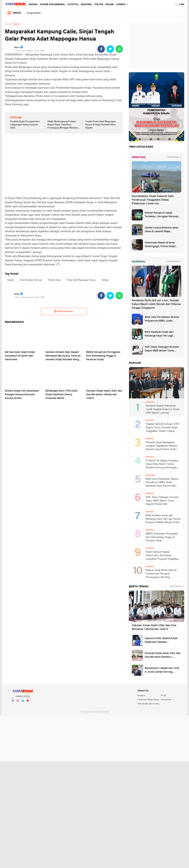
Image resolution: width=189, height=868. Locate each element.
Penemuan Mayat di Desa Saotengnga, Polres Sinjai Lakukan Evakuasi (160, 245)
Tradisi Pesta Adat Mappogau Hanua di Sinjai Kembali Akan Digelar (100, 125)
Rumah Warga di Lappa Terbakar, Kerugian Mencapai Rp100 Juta (163, 215)
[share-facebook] (101, 49)
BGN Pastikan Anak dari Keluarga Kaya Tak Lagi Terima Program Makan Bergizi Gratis (159, 334)
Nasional (87, 5)
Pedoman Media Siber (148, 700)
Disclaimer (166, 700)
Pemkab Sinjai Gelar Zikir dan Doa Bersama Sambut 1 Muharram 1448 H (163, 656)
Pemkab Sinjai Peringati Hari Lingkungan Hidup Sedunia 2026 (25, 125)
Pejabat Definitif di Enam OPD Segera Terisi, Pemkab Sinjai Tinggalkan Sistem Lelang (163, 428)
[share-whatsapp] (119, 49)
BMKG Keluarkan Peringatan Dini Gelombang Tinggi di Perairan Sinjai (162, 537)
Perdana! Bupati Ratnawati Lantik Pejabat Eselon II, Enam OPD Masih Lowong (163, 409)
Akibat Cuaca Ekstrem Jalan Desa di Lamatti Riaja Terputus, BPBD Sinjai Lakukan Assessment (162, 230)
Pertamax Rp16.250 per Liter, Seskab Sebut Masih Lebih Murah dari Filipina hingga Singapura (156, 304)
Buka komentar (64, 311)
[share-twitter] (110, 49)
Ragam (109, 5)
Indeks (14, 13)
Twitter (23, 702)
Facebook (13, 702)
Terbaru (105, 280)
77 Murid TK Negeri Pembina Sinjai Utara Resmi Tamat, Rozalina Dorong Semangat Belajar (162, 464)
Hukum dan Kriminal (53, 5)
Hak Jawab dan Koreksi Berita (149, 704)
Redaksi (141, 696)
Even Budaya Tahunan (31, 280)
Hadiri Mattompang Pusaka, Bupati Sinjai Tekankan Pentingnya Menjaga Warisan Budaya (63, 125)
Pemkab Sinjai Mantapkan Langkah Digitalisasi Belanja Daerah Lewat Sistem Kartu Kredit (161, 446)
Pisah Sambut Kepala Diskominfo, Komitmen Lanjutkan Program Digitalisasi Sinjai (163, 556)
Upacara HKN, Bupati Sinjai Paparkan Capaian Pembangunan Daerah (161, 641)
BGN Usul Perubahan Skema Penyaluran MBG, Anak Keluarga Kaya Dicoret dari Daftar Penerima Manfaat (162, 319)
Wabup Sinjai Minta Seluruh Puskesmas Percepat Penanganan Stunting (161, 574)
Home (8, 24)
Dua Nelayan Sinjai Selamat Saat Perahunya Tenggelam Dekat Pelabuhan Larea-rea (153, 200)
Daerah (33, 5)
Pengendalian (34, 13)
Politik (99, 5)
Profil (164, 696)
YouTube (28, 702)
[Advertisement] (64, 165)
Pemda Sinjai (54, 280)
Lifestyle (73, 5)
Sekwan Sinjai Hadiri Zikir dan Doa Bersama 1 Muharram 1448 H (154, 627)
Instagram (18, 702)
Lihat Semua (172, 157)
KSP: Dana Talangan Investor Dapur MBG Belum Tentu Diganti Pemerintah (162, 349)
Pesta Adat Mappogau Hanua (81, 280)
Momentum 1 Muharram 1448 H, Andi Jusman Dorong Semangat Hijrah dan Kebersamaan (162, 670)
